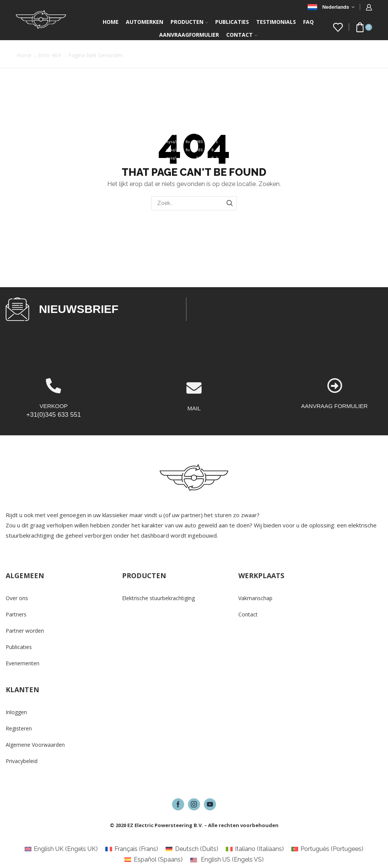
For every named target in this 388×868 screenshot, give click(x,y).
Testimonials (276, 22)
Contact (242, 35)
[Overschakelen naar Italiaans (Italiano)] (255, 849)
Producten (189, 22)
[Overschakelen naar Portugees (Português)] (327, 849)
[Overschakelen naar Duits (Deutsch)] (192, 849)
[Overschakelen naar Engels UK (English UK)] (61, 849)
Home (111, 22)
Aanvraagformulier (189, 35)
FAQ (308, 22)
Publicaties (232, 22)
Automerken (145, 22)
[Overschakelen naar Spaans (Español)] (153, 860)
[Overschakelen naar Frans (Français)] (132, 849)
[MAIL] (194, 415)
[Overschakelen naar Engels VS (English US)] (227, 860)
